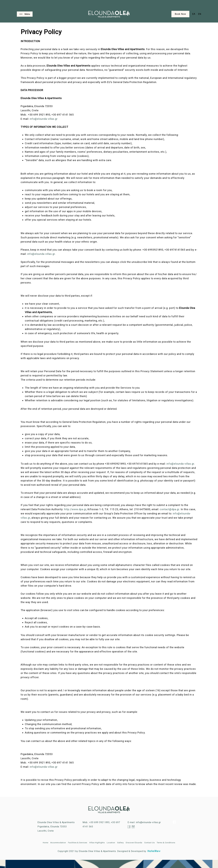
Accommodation (58, 843)
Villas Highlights (97, 843)
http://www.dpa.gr (75, 509)
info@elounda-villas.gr (44, 119)
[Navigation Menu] (25, 14)
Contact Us (149, 843)
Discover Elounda (134, 843)
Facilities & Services (78, 843)
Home (46, 843)
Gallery (120, 843)
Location (111, 843)
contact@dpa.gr (170, 509)
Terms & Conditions (166, 843)
